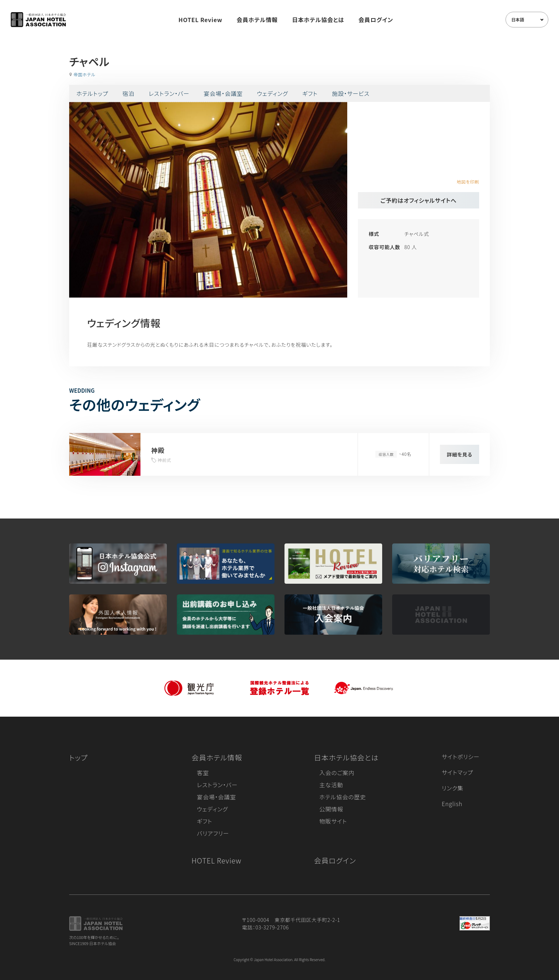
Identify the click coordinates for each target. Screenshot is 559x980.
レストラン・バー (169, 93)
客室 (203, 773)
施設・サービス (351, 93)
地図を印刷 (468, 182)
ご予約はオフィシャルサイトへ (419, 200)
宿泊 (128, 93)
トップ (78, 757)
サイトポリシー (461, 757)
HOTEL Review (201, 20)
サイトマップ (457, 772)
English (452, 804)
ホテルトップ (92, 93)
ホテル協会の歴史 (343, 797)
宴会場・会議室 (223, 93)
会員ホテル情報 (257, 20)
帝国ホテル (84, 74)
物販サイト (333, 821)
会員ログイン (376, 20)
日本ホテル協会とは (318, 20)
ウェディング (273, 93)
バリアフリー (213, 833)
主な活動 (331, 785)
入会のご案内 (337, 773)
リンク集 (453, 788)
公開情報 (331, 809)
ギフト (310, 93)
